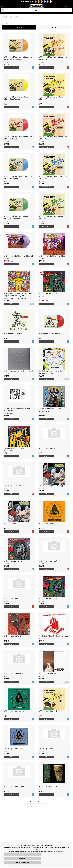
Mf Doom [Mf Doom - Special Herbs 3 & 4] (42, 714)
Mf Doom (17, 17)
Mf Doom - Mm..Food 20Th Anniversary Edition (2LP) (19, 256)
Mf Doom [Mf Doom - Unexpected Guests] (6, 639)
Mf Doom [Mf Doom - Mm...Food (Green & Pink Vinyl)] (42, 488)
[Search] (36, 10)
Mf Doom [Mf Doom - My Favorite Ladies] (42, 676)
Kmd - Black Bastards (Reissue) (13, 333)
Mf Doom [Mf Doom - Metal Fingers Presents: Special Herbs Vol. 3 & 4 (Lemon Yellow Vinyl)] (6, 102)
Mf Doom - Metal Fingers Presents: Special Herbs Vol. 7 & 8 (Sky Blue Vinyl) (18, 178)
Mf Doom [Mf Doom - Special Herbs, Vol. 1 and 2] (6, 789)
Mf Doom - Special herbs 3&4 (13, 486)
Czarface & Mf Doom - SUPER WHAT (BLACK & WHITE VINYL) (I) (17, 410)
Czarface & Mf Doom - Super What (14, 448)
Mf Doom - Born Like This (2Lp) (48, 786)
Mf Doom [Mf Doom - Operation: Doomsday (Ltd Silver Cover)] (6, 374)
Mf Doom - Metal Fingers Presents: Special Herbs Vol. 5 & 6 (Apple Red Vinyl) (18, 138)
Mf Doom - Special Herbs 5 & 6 (48, 749)
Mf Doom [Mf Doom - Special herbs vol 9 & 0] (6, 714)
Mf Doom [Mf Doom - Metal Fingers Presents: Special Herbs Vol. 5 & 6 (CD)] (42, 142)
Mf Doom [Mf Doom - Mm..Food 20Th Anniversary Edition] (42, 259)
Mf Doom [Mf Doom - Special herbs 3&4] (6, 488)
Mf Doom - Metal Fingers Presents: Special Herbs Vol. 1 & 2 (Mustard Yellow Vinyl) (18, 58)
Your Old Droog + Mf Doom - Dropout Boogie (52, 371)
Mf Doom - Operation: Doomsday (48, 294)
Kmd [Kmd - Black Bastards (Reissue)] (5, 336)
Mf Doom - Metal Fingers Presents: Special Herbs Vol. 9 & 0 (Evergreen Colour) (18, 217)
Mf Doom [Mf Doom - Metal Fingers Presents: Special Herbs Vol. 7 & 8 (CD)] (42, 181)
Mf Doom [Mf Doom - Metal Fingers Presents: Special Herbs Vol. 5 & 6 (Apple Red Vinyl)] (6, 142)
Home (3, 17)
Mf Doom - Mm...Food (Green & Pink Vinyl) (51, 486)
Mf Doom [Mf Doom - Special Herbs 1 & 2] (42, 526)
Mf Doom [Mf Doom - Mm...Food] (6, 526)
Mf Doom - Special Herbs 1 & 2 (48, 523)
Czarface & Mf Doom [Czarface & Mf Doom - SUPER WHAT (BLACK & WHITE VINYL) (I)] (10, 413)
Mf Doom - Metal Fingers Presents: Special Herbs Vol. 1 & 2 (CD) (53, 58)
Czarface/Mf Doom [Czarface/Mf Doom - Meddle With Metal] (44, 411)
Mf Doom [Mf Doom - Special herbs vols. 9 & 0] (42, 564)
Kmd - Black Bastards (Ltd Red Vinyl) (50, 333)
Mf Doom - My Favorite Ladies (47, 674)
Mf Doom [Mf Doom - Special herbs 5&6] (42, 451)
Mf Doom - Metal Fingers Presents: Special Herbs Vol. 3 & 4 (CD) (53, 98)
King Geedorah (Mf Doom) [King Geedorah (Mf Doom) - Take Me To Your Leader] (46, 639)
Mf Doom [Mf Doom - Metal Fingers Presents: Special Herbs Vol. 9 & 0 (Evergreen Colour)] (6, 221)
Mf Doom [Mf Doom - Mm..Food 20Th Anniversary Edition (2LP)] (6, 259)
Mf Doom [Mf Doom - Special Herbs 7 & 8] (6, 601)
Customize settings (22, 854)
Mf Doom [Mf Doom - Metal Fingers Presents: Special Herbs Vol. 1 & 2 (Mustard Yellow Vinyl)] (6, 62)
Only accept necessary (22, 862)
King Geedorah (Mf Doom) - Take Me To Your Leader (54, 636)
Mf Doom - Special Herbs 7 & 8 (13, 598)
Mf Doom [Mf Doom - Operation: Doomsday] (42, 296)
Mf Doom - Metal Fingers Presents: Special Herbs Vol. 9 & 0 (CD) (53, 217)
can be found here (60, 851)
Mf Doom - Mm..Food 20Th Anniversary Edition (52, 256)
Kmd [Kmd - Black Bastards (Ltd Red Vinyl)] (40, 336)
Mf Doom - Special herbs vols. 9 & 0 (49, 561)
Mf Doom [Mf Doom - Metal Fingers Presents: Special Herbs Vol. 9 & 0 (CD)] (42, 221)
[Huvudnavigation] (2, 6)
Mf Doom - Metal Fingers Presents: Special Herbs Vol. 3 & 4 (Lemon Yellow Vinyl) (18, 98)
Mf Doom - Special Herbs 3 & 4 (48, 711)
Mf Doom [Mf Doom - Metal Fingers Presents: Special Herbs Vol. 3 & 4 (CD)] (42, 102)
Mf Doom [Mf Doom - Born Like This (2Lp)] (42, 789)
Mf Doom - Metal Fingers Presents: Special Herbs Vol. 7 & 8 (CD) (53, 178)
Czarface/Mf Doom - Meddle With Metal (50, 408)
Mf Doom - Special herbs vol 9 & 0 (14, 711)
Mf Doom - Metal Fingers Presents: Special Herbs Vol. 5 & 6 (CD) (53, 138)
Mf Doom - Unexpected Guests (13, 636)
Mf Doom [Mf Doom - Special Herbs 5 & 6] (42, 751)
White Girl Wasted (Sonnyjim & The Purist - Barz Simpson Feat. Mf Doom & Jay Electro (18, 295)
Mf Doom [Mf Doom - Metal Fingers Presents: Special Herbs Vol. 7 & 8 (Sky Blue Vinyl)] (6, 181)
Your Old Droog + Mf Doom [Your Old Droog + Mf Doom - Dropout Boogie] (46, 374)
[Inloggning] (66, 6)
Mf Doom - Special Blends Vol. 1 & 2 (14, 674)
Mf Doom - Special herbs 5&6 (47, 448)
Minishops (9, 17)
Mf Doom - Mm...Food (10, 523)
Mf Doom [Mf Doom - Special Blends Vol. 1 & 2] (6, 676)
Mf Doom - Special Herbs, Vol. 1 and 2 (15, 786)
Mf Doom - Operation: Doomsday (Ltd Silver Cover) (18, 371)
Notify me (12, 304)
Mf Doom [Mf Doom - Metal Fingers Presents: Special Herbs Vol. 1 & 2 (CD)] (42, 62)
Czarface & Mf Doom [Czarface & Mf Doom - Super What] (10, 451)
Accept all (22, 858)
